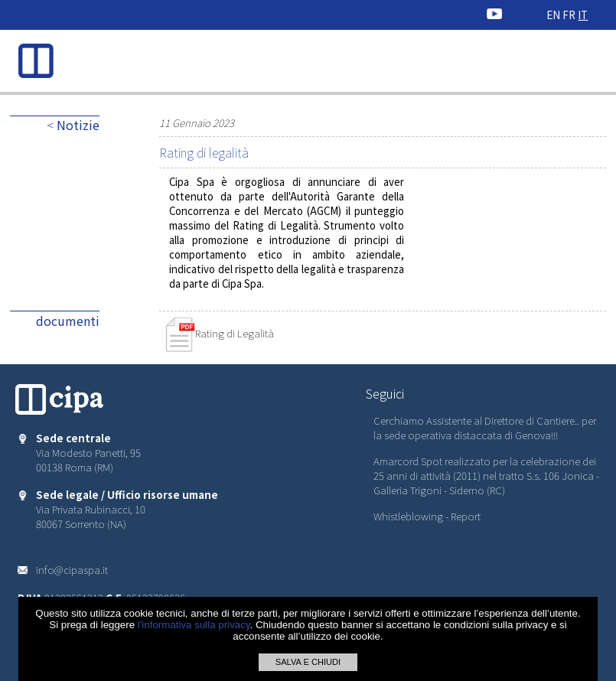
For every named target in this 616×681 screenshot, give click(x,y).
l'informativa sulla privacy (194, 625)
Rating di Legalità (219, 333)
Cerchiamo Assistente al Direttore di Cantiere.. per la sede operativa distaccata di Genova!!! (485, 428)
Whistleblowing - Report (427, 516)
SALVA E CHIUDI (308, 662)
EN (553, 15)
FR (569, 15)
